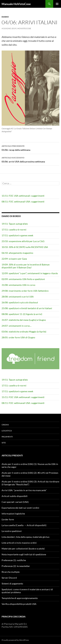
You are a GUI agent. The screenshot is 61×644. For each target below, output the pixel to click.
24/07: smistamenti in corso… (17, 326)
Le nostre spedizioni (12, 531)
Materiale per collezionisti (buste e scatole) (23, 549)
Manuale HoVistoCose (16, 4)
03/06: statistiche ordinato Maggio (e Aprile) (24, 332)
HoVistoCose (24, 28)
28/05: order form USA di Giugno (18, 337)
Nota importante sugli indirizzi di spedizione (24, 554)
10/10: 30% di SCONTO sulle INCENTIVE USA (25, 247)
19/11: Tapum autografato (15, 224)
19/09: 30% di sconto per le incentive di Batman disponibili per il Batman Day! (26, 266)
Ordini (5, 425)
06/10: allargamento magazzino (17, 253)
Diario (5, 17)
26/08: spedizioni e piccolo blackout (20, 302)
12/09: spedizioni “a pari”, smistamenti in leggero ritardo (30, 273)
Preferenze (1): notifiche (14, 560)
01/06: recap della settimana (30, 148)
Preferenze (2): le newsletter (16, 566)
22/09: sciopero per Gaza (14, 259)
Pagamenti (7, 437)
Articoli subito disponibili (15, 496)
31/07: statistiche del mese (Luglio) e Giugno (24, 320)
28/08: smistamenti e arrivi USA (18, 297)
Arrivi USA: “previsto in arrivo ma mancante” (24, 490)
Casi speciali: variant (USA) (15, 502)
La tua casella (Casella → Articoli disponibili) (24, 525)
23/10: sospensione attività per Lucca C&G (23, 241)
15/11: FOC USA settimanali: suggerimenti (23, 196)
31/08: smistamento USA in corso (18, 285)
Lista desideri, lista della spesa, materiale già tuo (26, 537)
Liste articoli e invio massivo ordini (19, 543)
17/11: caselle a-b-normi (14, 230)
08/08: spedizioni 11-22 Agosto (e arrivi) (22, 314)
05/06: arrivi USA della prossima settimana (30, 159)
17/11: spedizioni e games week (17, 235)
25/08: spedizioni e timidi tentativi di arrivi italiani (27, 308)
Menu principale (57, 4)
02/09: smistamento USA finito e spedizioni (23, 279)
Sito (4, 443)
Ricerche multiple (11, 572)
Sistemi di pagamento (12, 584)
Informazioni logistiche (13, 514)
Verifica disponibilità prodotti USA (19, 604)
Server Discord (9, 578)
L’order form (8, 519)
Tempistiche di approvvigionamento (20, 598)
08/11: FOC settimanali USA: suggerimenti (23, 202)
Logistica (7, 431)
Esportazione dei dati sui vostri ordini (20, 508)
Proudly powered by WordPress (15, 640)
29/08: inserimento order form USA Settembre (25, 291)
